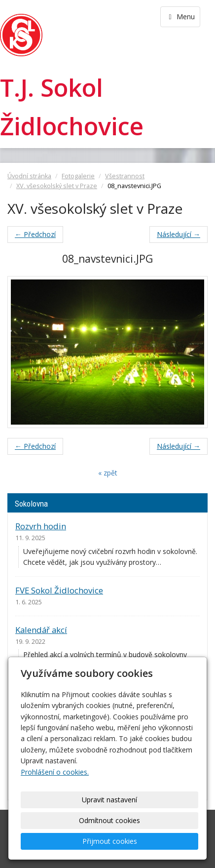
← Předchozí (35, 234)
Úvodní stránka (29, 176)
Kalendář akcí (41, 630)
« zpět (108, 473)
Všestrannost (125, 176)
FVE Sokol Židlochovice (59, 590)
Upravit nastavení (109, 800)
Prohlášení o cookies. (55, 772)
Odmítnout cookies (109, 820)
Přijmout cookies (110, 841)
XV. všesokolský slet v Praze (57, 186)
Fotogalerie (78, 176)
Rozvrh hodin (41, 526)
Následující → (179, 234)
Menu (180, 17)
